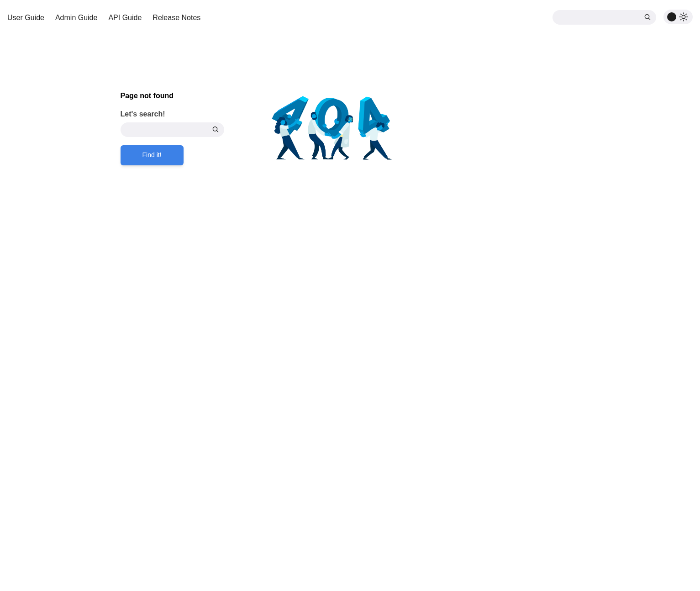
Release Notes (176, 18)
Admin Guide (76, 18)
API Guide (125, 18)
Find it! (152, 155)
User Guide (26, 18)
